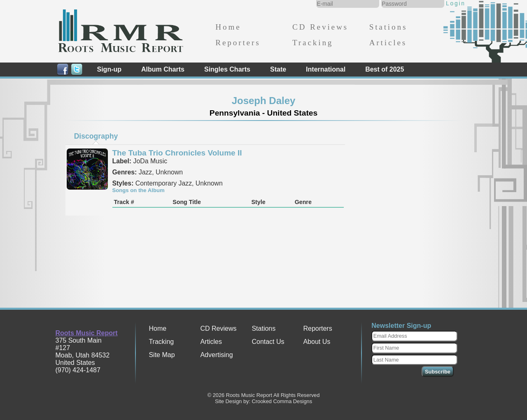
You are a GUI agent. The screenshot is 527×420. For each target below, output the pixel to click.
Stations (388, 27)
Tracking (313, 43)
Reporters (238, 43)
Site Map (162, 355)
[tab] (96, 136)
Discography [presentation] (96, 136)
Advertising (216, 355)
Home (228, 27)
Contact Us (268, 342)
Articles (388, 43)
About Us (317, 342)
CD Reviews (320, 27)
